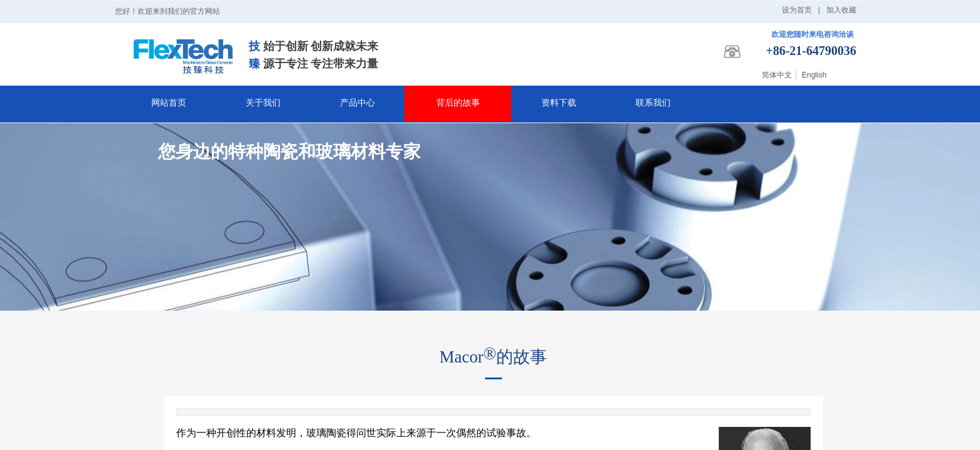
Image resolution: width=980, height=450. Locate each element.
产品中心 (357, 103)
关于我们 (263, 103)
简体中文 (777, 75)
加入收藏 (841, 10)
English (814, 75)
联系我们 (653, 103)
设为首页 (797, 10)
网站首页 (169, 103)
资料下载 (559, 103)
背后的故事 (458, 103)
